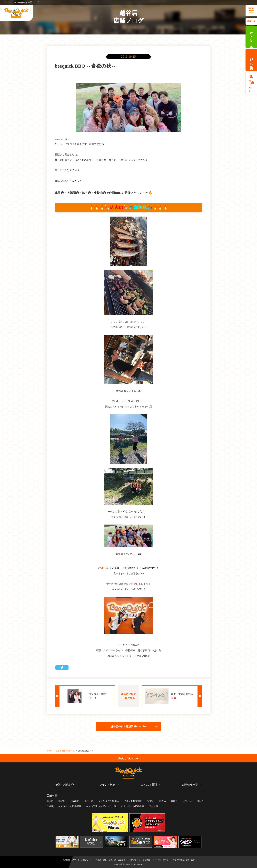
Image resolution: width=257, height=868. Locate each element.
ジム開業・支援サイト (118, 860)
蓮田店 (50, 801)
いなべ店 (187, 801)
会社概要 (146, 860)
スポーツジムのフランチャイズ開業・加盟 (89, 860)
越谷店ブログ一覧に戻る (128, 696)
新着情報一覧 (190, 785)
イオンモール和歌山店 (132, 806)
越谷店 (62, 801)
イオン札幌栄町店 (133, 801)
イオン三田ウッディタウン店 (101, 806)
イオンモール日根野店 (70, 806)
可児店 (162, 801)
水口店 (200, 801)
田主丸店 (153, 806)
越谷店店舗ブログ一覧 (65, 751)
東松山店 (89, 801)
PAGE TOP (128, 758)
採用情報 (66, 860)
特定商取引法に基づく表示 (184, 860)
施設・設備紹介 (65, 785)
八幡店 (50, 806)
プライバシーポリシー (161, 860)
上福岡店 (75, 801)
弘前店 (151, 801)
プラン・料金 (107, 785)
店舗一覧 (251, 21)
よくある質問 (149, 785)
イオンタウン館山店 (109, 801)
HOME (49, 751)
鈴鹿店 (174, 801)
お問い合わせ (135, 860)
